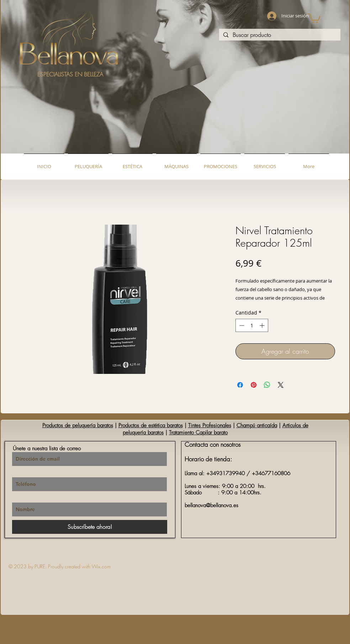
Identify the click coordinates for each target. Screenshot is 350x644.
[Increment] (263, 325)
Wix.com (101, 566)
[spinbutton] (252, 325)
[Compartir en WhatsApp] (267, 385)
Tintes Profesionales (210, 425)
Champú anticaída (257, 425)
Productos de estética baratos (151, 425)
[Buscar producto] (279, 35)
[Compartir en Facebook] (240, 385)
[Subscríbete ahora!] (90, 527)
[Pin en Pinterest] (254, 385)
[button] (314, 18)
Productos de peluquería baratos (78, 425)
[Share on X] (281, 385)
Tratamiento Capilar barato (198, 433)
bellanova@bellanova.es (211, 505)
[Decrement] (241, 325)
